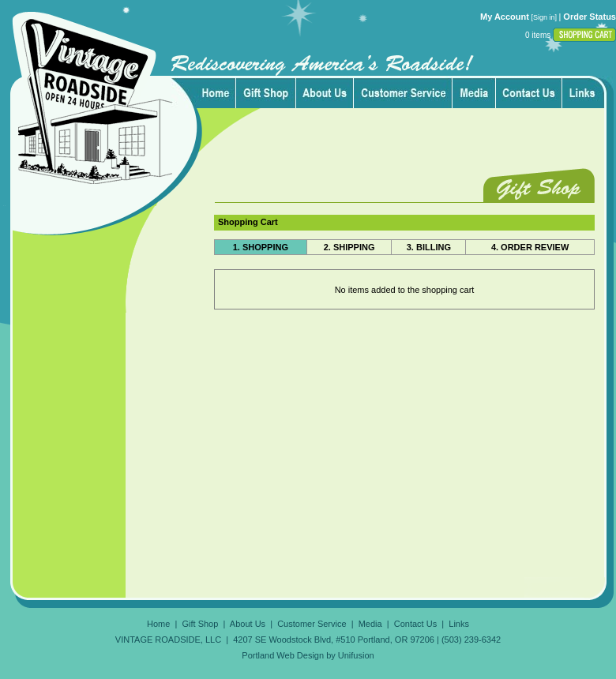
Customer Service (312, 624)
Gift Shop (200, 624)
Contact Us (415, 624)
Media (370, 624)
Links (459, 624)
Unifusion (356, 655)
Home (158, 624)
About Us (248, 624)
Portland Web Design (283, 655)
